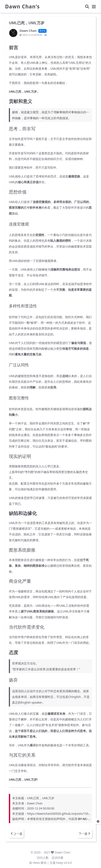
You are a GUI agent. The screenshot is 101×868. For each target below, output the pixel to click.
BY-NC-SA (85, 819)
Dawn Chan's (22, 7)
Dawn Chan (63, 852)
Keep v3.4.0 (64, 863)
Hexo (36, 863)
